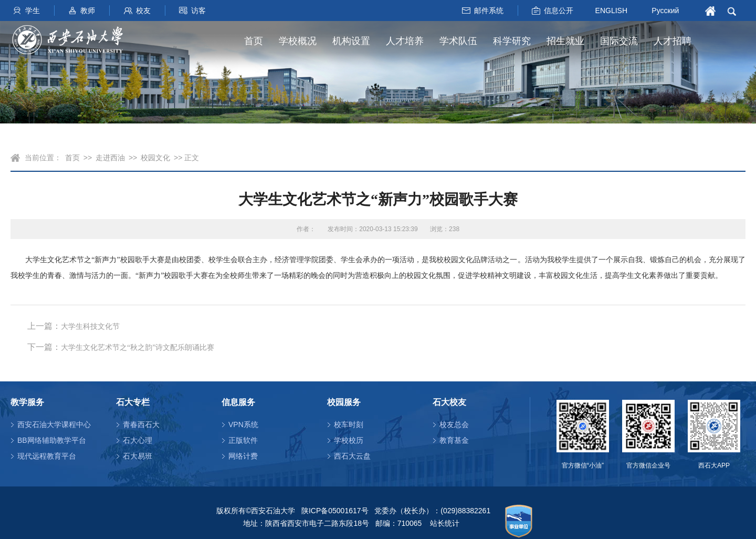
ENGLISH (611, 10)
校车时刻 (349, 424)
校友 (143, 11)
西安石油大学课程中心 (54, 424)
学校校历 (349, 440)
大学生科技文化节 (90, 326)
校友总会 (454, 424)
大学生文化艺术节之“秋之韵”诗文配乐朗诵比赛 (138, 348)
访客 (198, 11)
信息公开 (559, 11)
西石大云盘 (352, 456)
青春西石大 (141, 424)
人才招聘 (673, 41)
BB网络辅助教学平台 (52, 440)
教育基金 (454, 440)
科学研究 (512, 41)
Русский (665, 11)
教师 (88, 11)
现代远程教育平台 (47, 456)
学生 (33, 11)
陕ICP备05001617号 (335, 511)
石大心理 (138, 440)
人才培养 (405, 41)
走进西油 (110, 158)
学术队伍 (458, 41)
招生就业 (565, 41)
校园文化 (155, 158)
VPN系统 (243, 424)
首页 (254, 41)
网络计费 (243, 456)
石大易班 (138, 456)
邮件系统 (489, 11)
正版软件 (243, 440)
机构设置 (351, 41)
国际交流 (619, 41)
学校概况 (298, 41)
